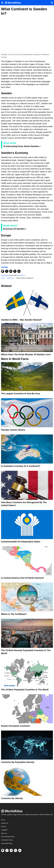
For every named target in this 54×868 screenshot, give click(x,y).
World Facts (21, 275)
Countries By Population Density (18, 762)
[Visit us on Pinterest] (16, 850)
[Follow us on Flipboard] (3, 850)
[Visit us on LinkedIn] (20, 850)
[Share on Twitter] (11, 271)
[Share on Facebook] (7, 271)
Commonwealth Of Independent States (21, 542)
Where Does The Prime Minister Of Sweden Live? (26, 354)
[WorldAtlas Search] (52, 3)
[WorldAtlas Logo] (14, 3)
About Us (4, 833)
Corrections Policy (7, 840)
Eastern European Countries (16, 726)
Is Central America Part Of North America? (23, 578)
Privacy (3, 827)
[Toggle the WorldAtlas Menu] (2, 3)
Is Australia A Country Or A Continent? (21, 466)
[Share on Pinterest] (15, 271)
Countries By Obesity (12, 798)
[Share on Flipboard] (3, 271)
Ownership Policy (7, 843)
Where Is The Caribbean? (14, 614)
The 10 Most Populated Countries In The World (25, 690)
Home (3, 820)
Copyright (4, 830)
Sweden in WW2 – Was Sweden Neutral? (22, 320)
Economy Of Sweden (14, 229)
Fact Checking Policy (8, 837)
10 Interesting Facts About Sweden (21, 146)
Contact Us (5, 823)
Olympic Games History (13, 430)
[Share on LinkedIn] (19, 271)
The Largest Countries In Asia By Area (20, 394)
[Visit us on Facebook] (7, 850)
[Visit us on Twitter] (11, 850)
